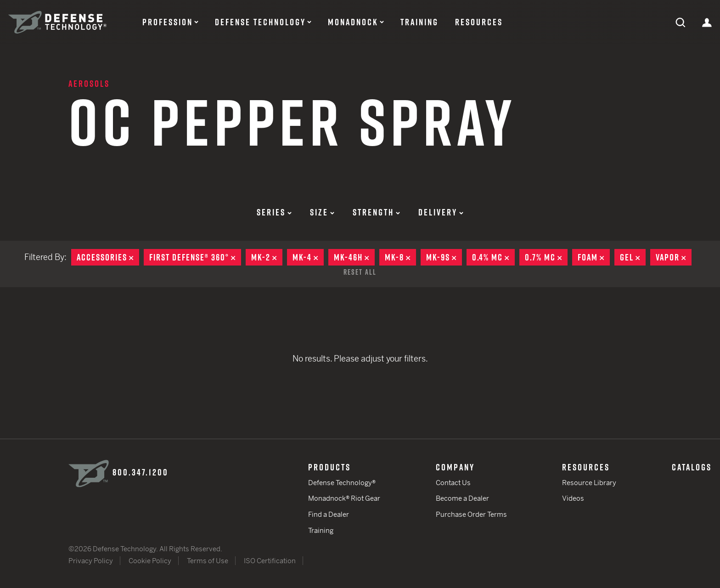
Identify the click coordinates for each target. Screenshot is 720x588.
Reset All (360, 272)
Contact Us (453, 483)
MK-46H (354, 257)
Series (274, 212)
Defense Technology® (342, 483)
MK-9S (444, 257)
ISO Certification (270, 561)
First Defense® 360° (195, 257)
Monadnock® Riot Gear (344, 498)
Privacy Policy (91, 561)
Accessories (108, 257)
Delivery (441, 212)
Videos (573, 498)
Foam (594, 257)
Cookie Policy (150, 561)
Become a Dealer (462, 498)
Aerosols (89, 84)
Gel (633, 257)
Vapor (674, 257)
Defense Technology (260, 22)
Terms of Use (208, 561)
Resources (479, 22)
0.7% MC (546, 257)
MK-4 (308, 257)
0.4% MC (493, 257)
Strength (376, 212)
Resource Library (589, 483)
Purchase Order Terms (471, 514)
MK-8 (400, 257)
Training (419, 22)
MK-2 (267, 257)
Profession (168, 22)
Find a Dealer (329, 514)
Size (322, 212)
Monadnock (353, 22)
